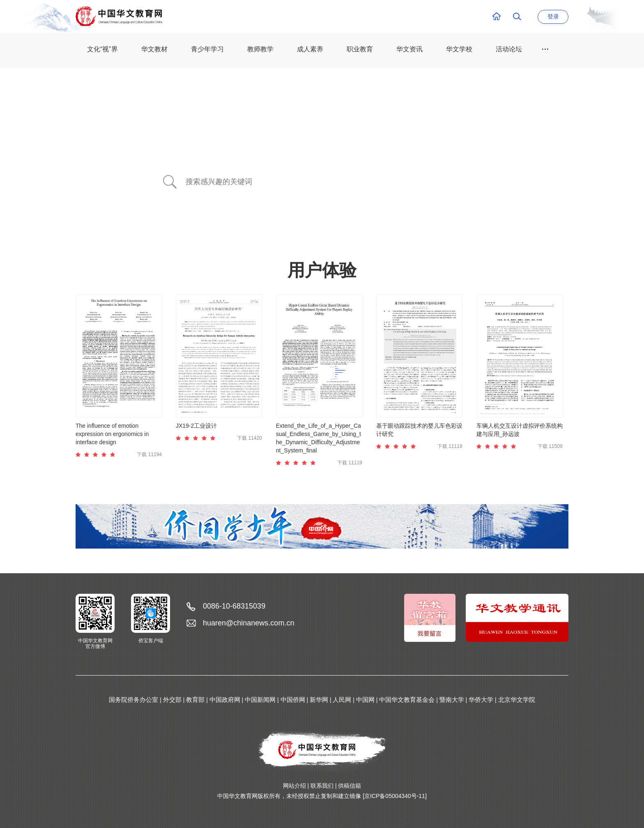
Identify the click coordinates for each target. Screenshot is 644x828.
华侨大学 (481, 700)
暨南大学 (452, 700)
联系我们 (322, 786)
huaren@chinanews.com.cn (248, 623)
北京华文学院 (517, 700)
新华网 (319, 700)
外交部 (172, 700)
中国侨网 (293, 700)
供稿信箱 (350, 786)
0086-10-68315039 (234, 606)
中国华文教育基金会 (407, 700)
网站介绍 (294, 786)
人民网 (342, 700)
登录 (553, 16)
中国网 (365, 700)
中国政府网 (225, 700)
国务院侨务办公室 (133, 700)
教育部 (195, 700)
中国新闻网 (260, 700)
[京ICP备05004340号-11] (395, 796)
